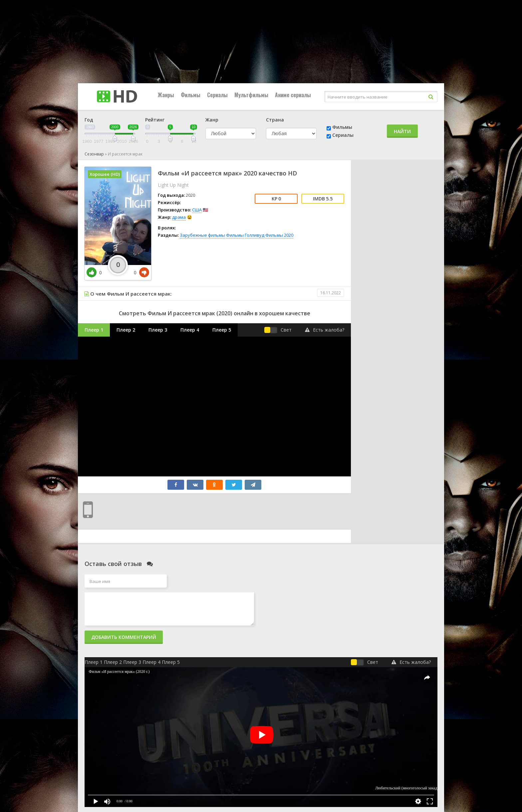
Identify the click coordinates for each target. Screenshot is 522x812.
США (197, 210)
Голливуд (255, 235)
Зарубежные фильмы (202, 235)
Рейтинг (155, 120)
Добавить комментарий (124, 637)
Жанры (166, 95)
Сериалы (217, 95)
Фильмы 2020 (279, 235)
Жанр (212, 120)
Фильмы (191, 95)
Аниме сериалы (293, 95)
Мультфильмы (251, 95)
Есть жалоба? (325, 330)
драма (179, 217)
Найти (402, 131)
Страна (275, 120)
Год (89, 120)
